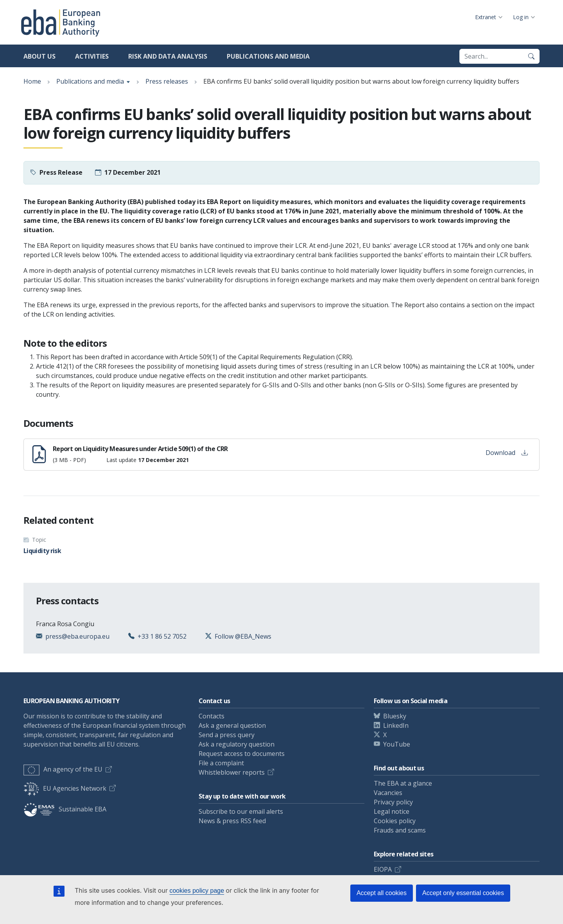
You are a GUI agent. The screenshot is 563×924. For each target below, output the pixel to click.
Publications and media (268, 56)
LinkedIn (396, 725)
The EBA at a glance (403, 783)
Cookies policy (395, 821)
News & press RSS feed (232, 821)
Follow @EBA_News (243, 636)
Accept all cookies (382, 893)
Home (32, 81)
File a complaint (221, 763)
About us (39, 56)
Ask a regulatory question (237, 744)
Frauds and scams (400, 830)
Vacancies (388, 793)
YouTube (397, 744)
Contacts (212, 716)
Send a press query (227, 735)
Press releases (167, 81)
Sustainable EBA (65, 809)
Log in (521, 17)
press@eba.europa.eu (77, 636)
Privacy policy (393, 802)
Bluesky (395, 716)
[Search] (531, 56)
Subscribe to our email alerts (241, 811)
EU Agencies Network (65, 788)
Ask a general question (232, 725)
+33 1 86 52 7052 (162, 636)
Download (507, 453)
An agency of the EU (63, 769)
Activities (92, 56)
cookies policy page (197, 891)
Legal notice (392, 811)
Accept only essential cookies (463, 893)
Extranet (486, 17)
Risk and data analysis (168, 56)
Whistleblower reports (232, 772)
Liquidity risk (42, 551)
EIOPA (383, 869)
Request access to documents (242, 754)
